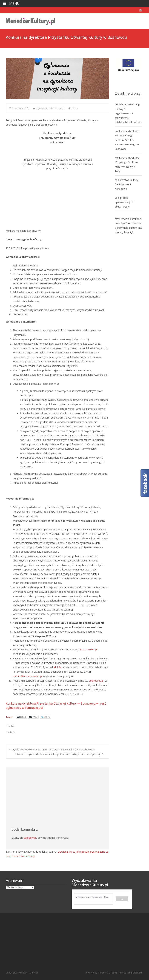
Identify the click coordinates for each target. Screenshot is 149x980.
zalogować (30, 838)
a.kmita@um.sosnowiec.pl (28, 676)
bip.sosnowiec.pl (88, 649)
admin (74, 108)
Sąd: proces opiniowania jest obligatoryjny (124, 202)
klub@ (57, 667)
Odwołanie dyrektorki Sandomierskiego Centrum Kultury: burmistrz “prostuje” (60, 754)
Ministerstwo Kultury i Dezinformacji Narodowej (127, 184)
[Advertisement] (57, 200)
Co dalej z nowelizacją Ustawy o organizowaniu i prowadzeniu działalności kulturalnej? (128, 113)
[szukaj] (92, 897)
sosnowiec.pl (96, 681)
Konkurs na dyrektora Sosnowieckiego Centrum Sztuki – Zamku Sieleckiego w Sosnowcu (127, 140)
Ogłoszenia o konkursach (50, 108)
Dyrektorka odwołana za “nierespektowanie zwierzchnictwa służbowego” (52, 749)
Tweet (9, 717)
